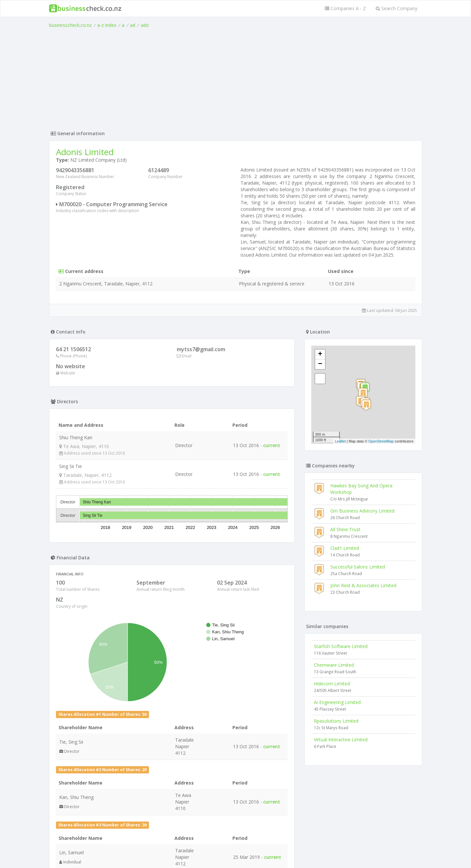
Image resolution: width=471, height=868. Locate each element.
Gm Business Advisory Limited (362, 511)
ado (145, 25)
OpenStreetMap (381, 441)
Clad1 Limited (345, 548)
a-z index (107, 25)
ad (133, 25)
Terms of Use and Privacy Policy (236, 850)
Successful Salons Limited (358, 567)
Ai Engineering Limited (337, 702)
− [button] (320, 364)
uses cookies (198, 855)
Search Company (397, 8)
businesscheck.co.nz (70, 25)
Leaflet (340, 441)
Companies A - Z (345, 8)
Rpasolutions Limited (336, 721)
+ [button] (320, 354)
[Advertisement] (236, 78)
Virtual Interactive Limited (341, 740)
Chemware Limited (334, 665)
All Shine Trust (345, 529)
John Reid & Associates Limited (363, 585)
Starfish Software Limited (341, 646)
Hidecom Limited (332, 684)
